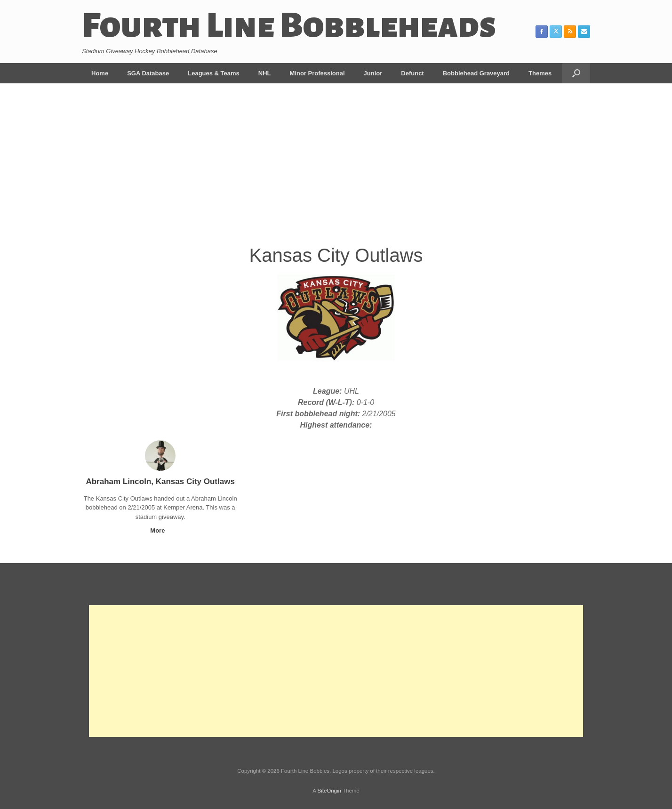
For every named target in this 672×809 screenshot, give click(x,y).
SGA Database (148, 73)
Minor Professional (317, 73)
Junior (373, 73)
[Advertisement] (336, 170)
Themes (540, 73)
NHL (265, 73)
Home (100, 73)
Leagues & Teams (214, 73)
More (160, 530)
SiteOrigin (329, 791)
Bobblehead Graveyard (476, 73)
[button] (576, 73)
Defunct (412, 73)
